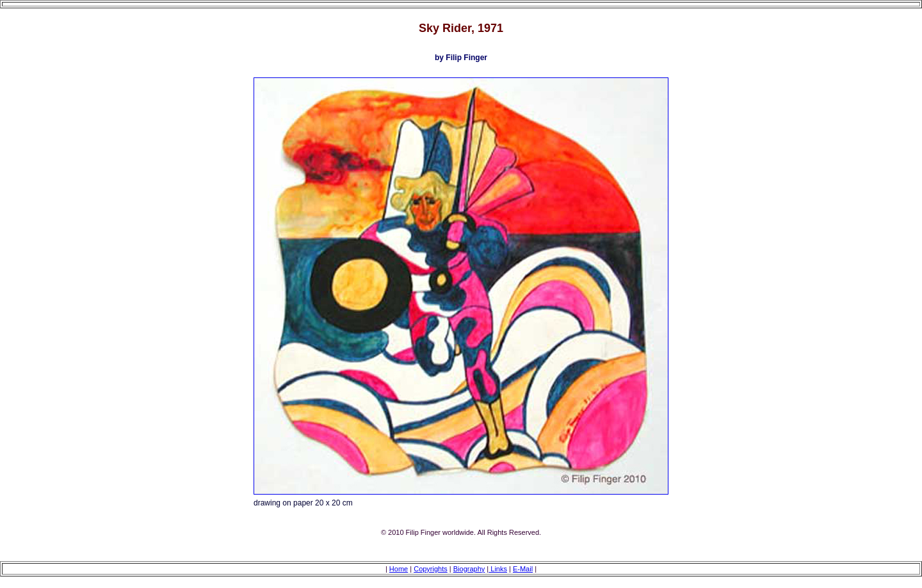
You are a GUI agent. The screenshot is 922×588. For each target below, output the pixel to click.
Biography (469, 569)
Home (399, 569)
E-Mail (523, 569)
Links (498, 569)
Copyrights (431, 569)
